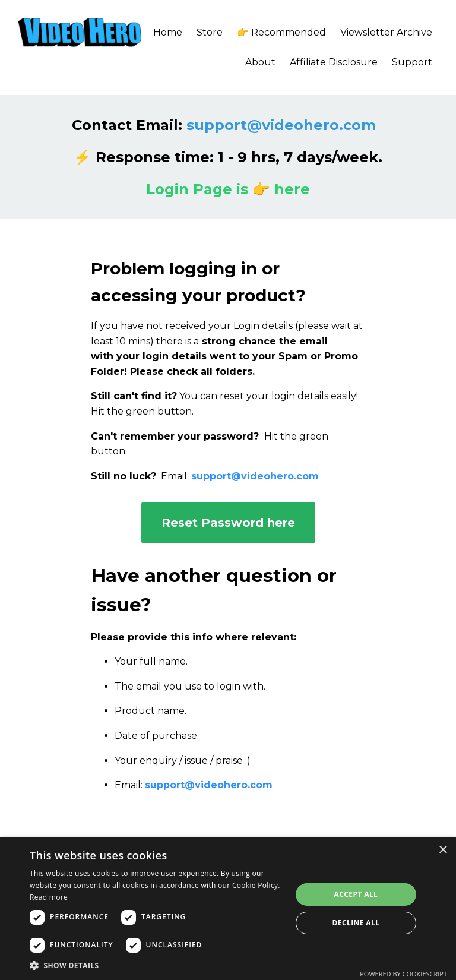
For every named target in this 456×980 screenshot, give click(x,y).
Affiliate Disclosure (334, 62)
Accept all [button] (356, 894)
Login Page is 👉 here (228, 189)
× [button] (443, 850)
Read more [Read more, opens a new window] (49, 897)
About (260, 62)
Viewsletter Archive (386, 32)
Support (412, 62)
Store (210, 32)
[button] (157, 965)
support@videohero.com (255, 476)
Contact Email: (224, 125)
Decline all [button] (356, 923)
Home (168, 32)
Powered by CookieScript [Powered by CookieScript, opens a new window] (403, 974)
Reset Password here (228, 523)
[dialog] (228, 909)
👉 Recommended (281, 32)
